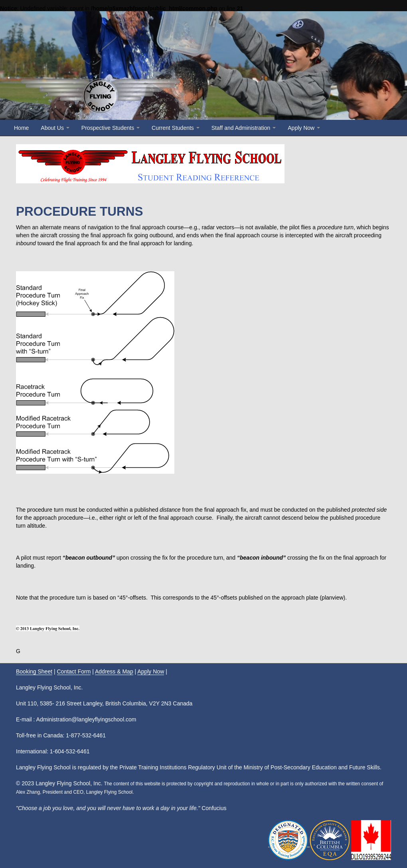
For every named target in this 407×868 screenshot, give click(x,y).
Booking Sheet (34, 671)
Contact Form (74, 671)
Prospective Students (111, 128)
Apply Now (304, 128)
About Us (55, 128)
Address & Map (114, 671)
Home (21, 128)
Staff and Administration (244, 128)
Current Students (176, 128)
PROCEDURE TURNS (80, 211)
